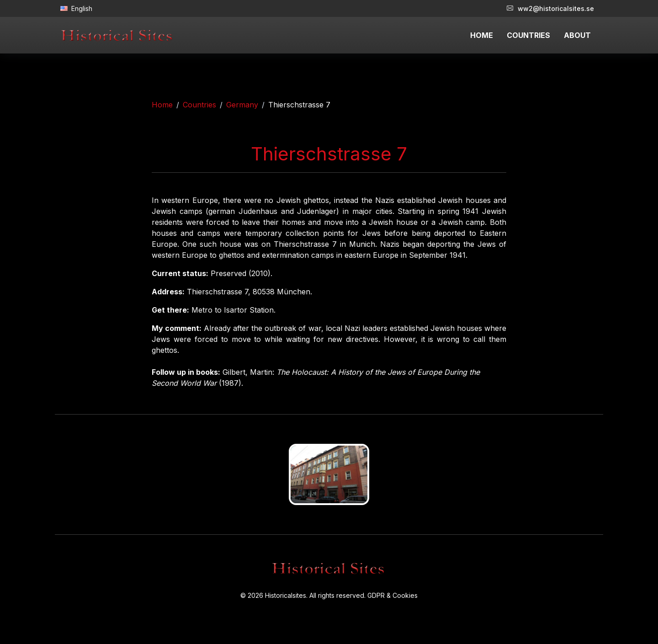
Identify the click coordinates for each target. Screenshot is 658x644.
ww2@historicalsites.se (550, 8)
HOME (482, 35)
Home (162, 105)
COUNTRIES (528, 35)
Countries (199, 105)
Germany (242, 105)
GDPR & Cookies (393, 595)
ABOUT (577, 35)
